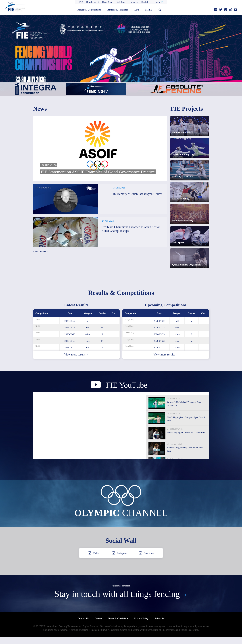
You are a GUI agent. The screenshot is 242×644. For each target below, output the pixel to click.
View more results (76, 362)
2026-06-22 (70, 355)
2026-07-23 (159, 341)
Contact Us (83, 625)
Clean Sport (108, 2)
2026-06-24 (70, 328)
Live (137, 10)
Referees (134, 2)
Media (149, 10)
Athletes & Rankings (118, 10)
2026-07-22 (159, 328)
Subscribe (160, 625)
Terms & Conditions (118, 625)
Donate (98, 625)
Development (93, 2)
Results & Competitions (89, 10)
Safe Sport (122, 2)
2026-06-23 (70, 341)
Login (158, 2)
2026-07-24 (159, 355)
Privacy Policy (141, 625)
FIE (81, 2)
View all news (41, 252)
